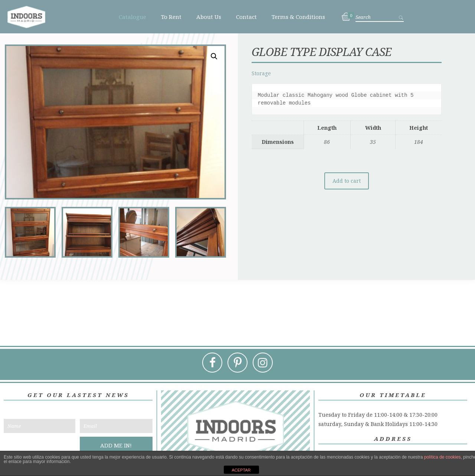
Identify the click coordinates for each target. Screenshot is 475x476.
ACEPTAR (241, 470)
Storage (261, 73)
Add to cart (347, 181)
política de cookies (443, 457)
